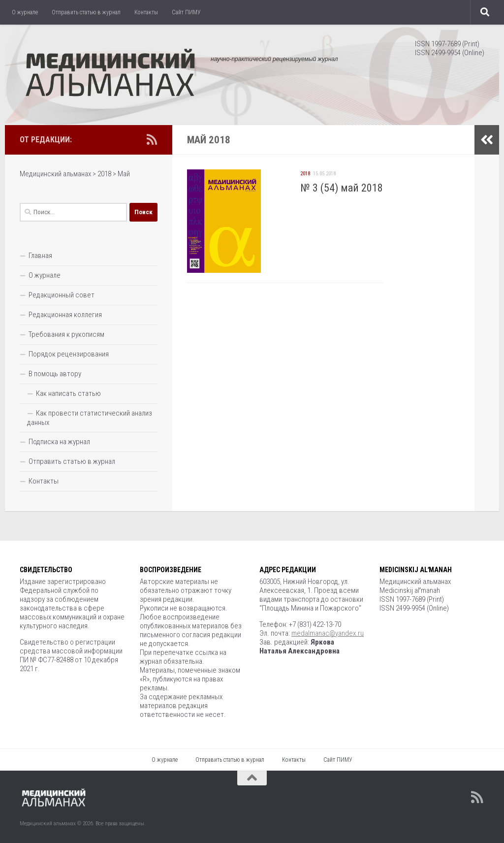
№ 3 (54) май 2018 (342, 188)
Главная (40, 256)
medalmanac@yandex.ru (328, 633)
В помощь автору (55, 374)
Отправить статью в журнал (86, 12)
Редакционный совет (62, 295)
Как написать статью (68, 393)
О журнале (25, 12)
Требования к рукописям (66, 334)
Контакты (146, 12)
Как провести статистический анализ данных (90, 418)
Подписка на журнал (59, 442)
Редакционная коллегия (65, 315)
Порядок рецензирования (69, 354)
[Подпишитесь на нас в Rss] (152, 139)
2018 (305, 174)
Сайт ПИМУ (186, 12)
